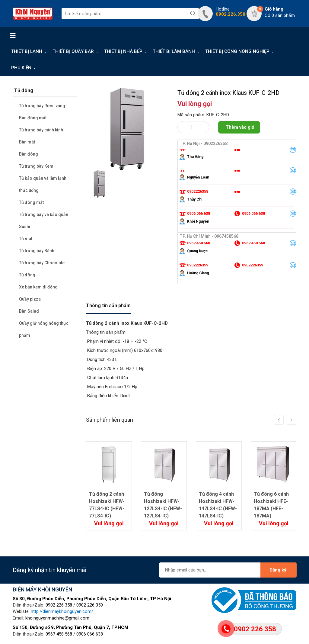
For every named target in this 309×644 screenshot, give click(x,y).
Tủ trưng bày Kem (36, 166)
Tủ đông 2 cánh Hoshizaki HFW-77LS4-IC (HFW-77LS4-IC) (107, 505)
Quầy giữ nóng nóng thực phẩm (44, 329)
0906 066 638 (90, 634)
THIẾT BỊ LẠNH (27, 51)
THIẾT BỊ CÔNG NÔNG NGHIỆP (237, 51)
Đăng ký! (279, 570)
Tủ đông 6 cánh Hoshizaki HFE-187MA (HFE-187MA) (271, 505)
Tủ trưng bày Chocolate (42, 263)
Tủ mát (26, 239)
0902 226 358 (59, 605)
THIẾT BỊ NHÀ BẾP (123, 51)
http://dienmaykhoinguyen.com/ (62, 611)
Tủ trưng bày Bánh (37, 251)
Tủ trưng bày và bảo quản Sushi (44, 221)
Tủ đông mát (31, 202)
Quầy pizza (30, 299)
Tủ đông (27, 275)
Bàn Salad (29, 311)
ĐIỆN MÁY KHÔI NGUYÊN (42, 589)
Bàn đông (29, 154)
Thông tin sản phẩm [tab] (108, 306)
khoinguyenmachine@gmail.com (57, 618)
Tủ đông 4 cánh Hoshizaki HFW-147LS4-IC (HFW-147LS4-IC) (218, 505)
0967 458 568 (59, 634)
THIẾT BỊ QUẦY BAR (73, 51)
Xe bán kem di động (38, 287)
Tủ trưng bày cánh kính (41, 130)
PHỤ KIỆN (21, 68)
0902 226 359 (90, 605)
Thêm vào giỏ (240, 127)
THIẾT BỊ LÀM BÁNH (174, 51)
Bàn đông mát (33, 118)
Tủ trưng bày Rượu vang (42, 106)
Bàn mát (27, 142)
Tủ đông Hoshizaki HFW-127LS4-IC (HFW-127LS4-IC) (163, 505)
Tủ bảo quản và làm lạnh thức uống (43, 184)
